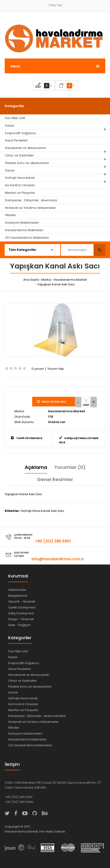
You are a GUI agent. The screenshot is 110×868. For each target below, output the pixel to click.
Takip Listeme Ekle (27, 438)
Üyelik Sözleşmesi (22, 607)
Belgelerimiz (18, 596)
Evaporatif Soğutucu (24, 663)
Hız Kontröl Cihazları (23, 704)
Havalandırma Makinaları (27, 739)
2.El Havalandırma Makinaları (30, 745)
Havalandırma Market (70, 280)
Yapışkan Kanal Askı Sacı (56, 284)
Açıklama (36, 467)
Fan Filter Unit (18, 651)
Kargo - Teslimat (21, 619)
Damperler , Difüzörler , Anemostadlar (37, 716)
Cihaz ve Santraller (23, 681)
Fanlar (13, 657)
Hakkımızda (17, 590)
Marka (46, 280)
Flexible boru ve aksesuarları (30, 687)
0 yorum (38, 369)
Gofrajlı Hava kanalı (23, 698)
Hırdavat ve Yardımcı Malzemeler (33, 722)
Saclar (13, 692)
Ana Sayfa (31, 280)
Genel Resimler (55, 479)
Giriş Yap (55, 5)
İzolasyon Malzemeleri (25, 734)
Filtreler (14, 728)
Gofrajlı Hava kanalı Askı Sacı (42, 511)
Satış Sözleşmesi (21, 613)
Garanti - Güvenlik (22, 601)
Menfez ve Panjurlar (23, 710)
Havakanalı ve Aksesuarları (29, 675)
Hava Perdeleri (20, 669)
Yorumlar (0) (70, 467)
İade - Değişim (20, 625)
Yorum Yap (56, 369)
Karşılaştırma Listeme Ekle (79, 440)
